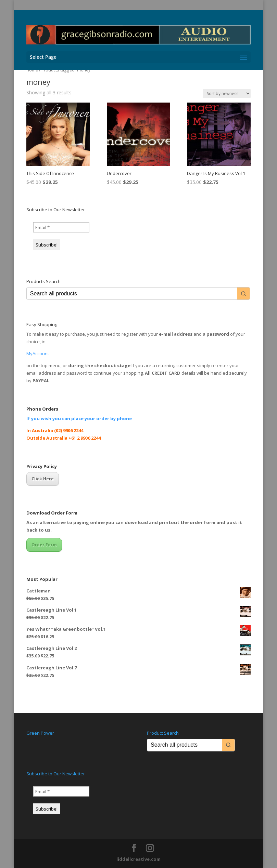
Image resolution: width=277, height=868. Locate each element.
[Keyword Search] (132, 293)
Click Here (43, 479)
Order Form (44, 545)
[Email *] (61, 227)
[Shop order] (227, 94)
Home (32, 70)
